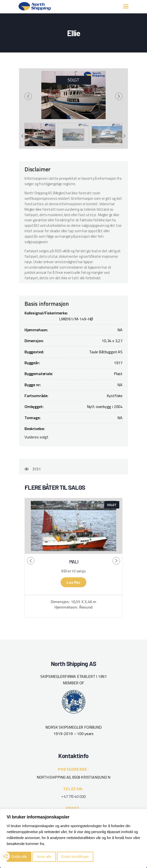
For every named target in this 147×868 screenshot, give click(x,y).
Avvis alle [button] (44, 857)
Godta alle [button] (19, 857)
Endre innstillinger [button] (75, 857)
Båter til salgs (73, 571)
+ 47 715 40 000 (73, 796)
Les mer (73, 582)
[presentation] (28, 96)
